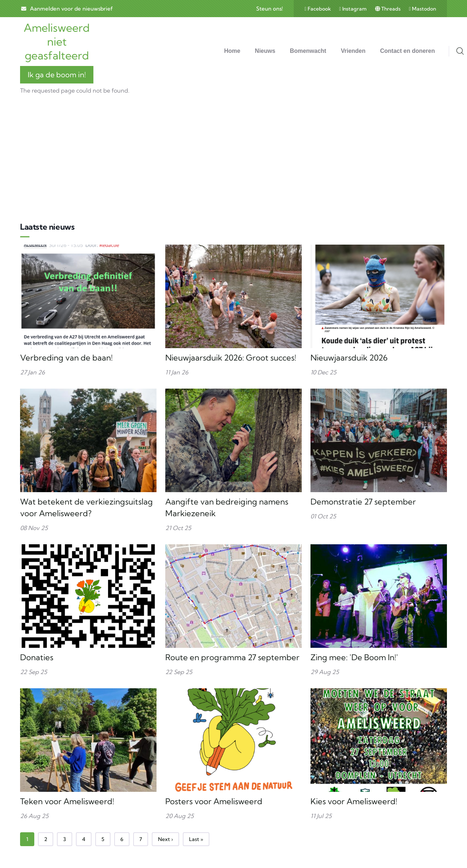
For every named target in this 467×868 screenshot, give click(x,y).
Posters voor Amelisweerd (214, 801)
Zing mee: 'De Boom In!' (354, 657)
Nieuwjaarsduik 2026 (349, 358)
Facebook (318, 9)
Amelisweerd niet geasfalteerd (57, 42)
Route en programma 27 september (232, 657)
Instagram (354, 9)
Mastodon (422, 9)
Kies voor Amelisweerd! (354, 801)
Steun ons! (269, 9)
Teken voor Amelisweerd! (67, 801)
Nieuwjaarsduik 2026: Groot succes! (231, 358)
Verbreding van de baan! (66, 358)
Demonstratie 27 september (363, 502)
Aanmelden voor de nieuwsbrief (71, 9)
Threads (388, 9)
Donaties (37, 657)
